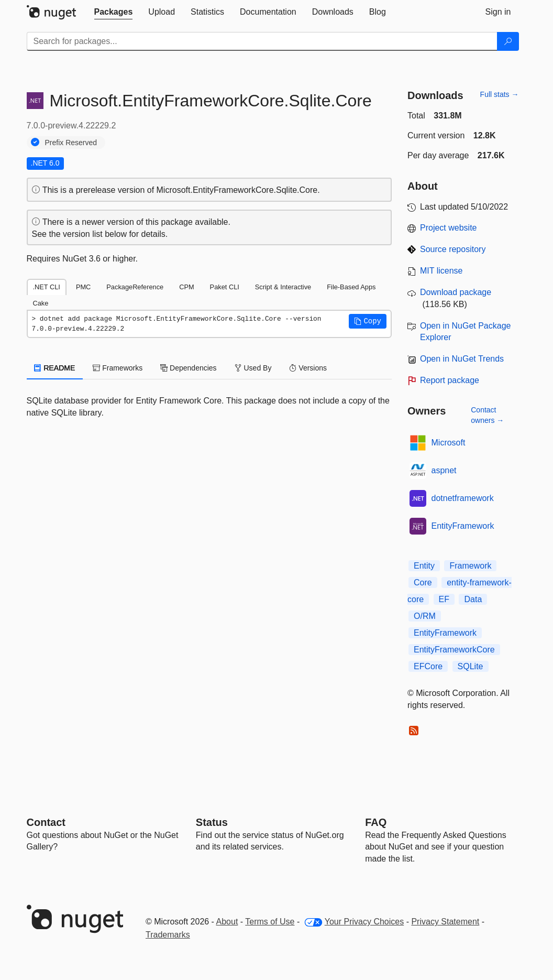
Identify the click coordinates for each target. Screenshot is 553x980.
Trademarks (168, 935)
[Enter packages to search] (262, 41)
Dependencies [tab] (188, 368)
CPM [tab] (186, 287)
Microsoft (449, 443)
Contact (46, 822)
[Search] (508, 41)
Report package (450, 380)
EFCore (428, 666)
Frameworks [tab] (118, 368)
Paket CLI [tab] (225, 287)
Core (423, 582)
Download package (456, 292)
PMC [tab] (83, 287)
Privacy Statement (445, 922)
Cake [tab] (41, 303)
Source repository (453, 249)
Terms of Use (270, 922)
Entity (424, 566)
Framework (470, 566)
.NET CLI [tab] (47, 287)
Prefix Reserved (71, 143)
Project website (449, 228)
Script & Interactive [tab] (283, 287)
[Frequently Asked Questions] (376, 822)
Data (473, 599)
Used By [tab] (253, 368)
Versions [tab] (308, 368)
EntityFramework (463, 526)
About (227, 922)
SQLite (471, 666)
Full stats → (500, 94)
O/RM (425, 616)
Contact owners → (487, 415)
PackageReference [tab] (135, 287)
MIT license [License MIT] (441, 271)
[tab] (114, 12)
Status (212, 822)
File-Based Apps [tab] (351, 287)
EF (444, 599)
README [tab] (55, 368)
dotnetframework (463, 498)
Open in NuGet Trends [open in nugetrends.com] (462, 359)
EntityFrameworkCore (454, 650)
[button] (368, 321)
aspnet (444, 470)
